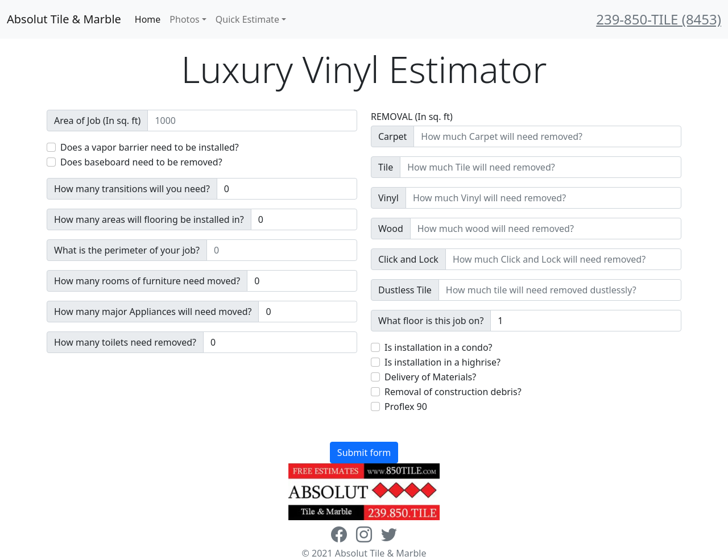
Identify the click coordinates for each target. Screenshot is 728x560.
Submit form (364, 453)
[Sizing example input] (252, 121)
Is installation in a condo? (439, 347)
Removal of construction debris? (453, 392)
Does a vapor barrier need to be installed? (150, 147)
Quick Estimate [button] (247, 19)
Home (148, 19)
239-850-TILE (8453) (659, 19)
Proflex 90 (406, 406)
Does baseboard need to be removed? (141, 162)
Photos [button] (184, 19)
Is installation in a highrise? (442, 362)
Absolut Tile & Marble (64, 19)
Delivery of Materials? (430, 377)
